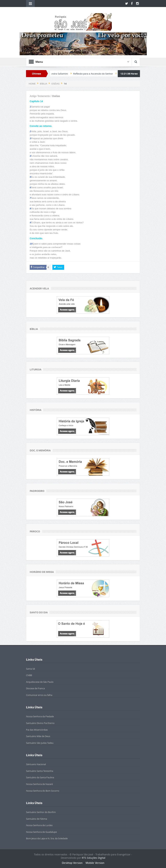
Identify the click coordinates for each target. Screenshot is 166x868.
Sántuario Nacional (36, 764)
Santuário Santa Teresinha (40, 771)
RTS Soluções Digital (94, 858)
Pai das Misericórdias (37, 730)
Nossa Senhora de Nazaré (39, 784)
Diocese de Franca (35, 688)
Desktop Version (72, 863)
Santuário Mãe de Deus (38, 736)
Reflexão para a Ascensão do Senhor (102, 74)
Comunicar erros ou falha (39, 695)
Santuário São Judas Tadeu (40, 743)
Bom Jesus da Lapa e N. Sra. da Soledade (47, 838)
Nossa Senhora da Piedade (40, 716)
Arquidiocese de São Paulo (40, 682)
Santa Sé (30, 669)
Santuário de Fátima (37, 819)
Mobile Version (95, 863)
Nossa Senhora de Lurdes (39, 825)
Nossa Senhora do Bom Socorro (43, 791)
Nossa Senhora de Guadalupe (41, 832)
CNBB (29, 675)
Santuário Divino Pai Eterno (40, 723)
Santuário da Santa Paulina (40, 777)
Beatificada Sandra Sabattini (61, 74)
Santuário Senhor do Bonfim (41, 812)
